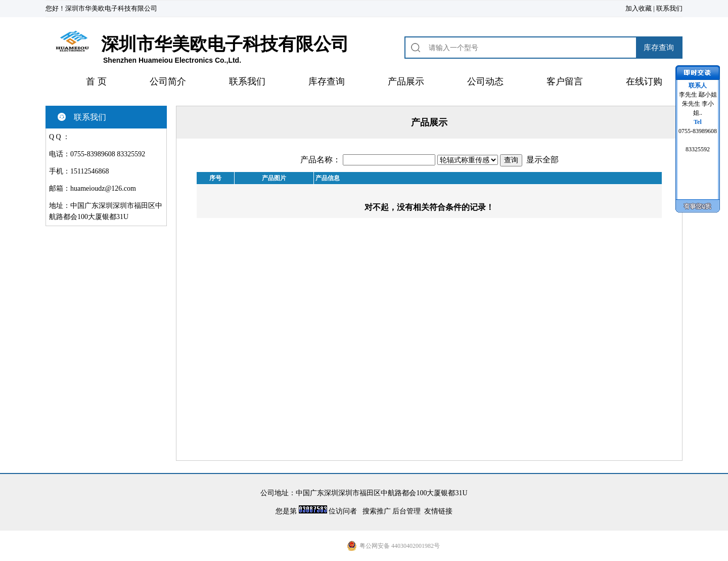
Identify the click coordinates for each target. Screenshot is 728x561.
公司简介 (168, 81)
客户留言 (565, 81)
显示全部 (542, 160)
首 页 (96, 81)
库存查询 (327, 81)
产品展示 (406, 81)
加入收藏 (639, 8)
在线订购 (644, 81)
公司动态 (485, 81)
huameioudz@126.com (103, 188)
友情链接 (438, 511)
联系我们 (669, 8)
